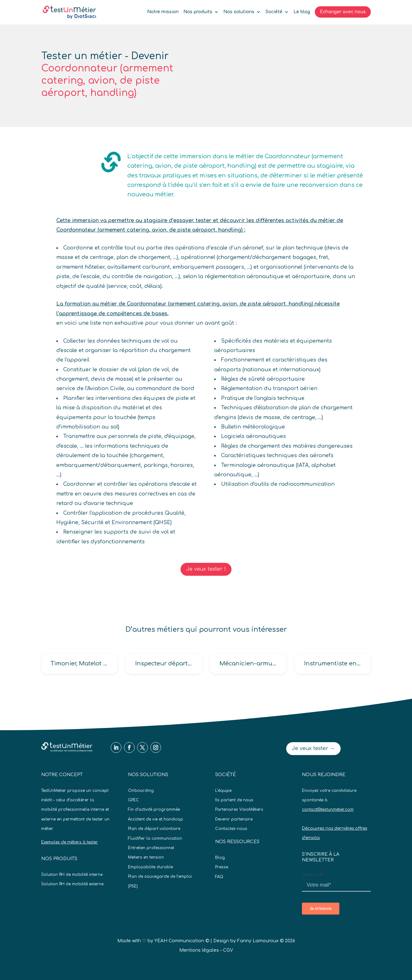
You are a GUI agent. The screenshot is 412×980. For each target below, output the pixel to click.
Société (274, 12)
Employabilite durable (150, 867)
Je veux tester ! (206, 569)
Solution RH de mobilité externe (72, 884)
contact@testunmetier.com (328, 809)
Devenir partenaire (234, 819)
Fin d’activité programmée (154, 809)
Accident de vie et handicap (156, 819)
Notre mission (163, 12)
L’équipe (223, 791)
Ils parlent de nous (234, 800)
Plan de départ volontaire (154, 829)
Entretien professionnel (151, 848)
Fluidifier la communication (155, 838)
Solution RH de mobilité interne (72, 875)
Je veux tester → (313, 748)
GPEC (134, 800)
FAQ (219, 877)
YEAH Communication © (182, 941)
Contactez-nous (231, 829)
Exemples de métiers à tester (70, 842)
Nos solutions (239, 12)
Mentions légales (199, 950)
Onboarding (141, 791)
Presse (222, 867)
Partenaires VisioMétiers (239, 809)
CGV (228, 950)
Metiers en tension (146, 857)
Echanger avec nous (343, 12)
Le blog (302, 12)
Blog (220, 858)
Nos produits (198, 12)
